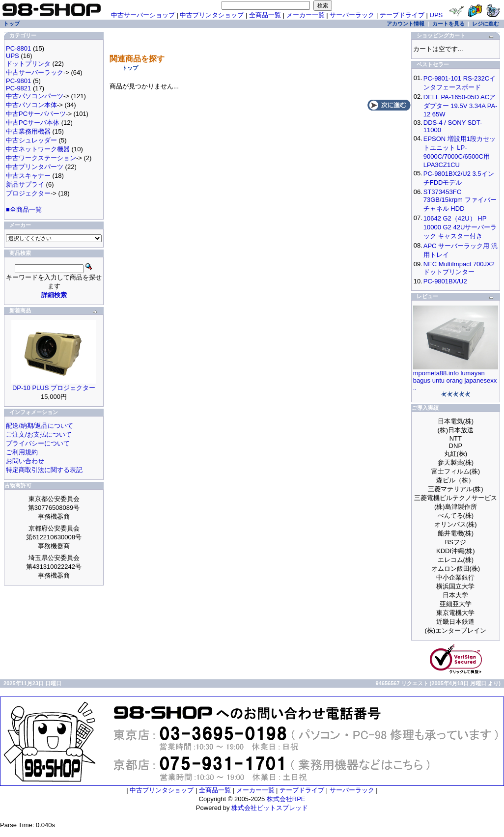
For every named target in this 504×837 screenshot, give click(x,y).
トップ (130, 68)
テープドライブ (402, 15)
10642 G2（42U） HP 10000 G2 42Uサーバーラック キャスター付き (460, 227)
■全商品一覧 (24, 209)
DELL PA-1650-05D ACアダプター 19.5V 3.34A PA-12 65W (461, 106)
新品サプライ (25, 184)
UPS (436, 15)
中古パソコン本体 (31, 105)
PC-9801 (18, 81)
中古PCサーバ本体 (33, 123)
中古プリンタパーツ (35, 167)
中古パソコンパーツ (35, 96)
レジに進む (486, 24)
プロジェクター (28, 193)
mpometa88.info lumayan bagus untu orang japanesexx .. (455, 380)
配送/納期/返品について (40, 426)
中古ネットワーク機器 (38, 149)
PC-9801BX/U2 (445, 281)
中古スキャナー (28, 176)
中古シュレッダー (31, 140)
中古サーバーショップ (143, 15)
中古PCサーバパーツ (36, 114)
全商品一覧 (265, 15)
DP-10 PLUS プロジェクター (54, 388)
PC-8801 (18, 48)
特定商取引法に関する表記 (44, 470)
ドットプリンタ (28, 64)
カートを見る (448, 24)
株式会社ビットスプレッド (270, 808)
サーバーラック (352, 15)
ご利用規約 (22, 452)
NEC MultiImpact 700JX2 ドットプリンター (459, 268)
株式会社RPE (286, 799)
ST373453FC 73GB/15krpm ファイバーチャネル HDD (460, 200)
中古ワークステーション (41, 158)
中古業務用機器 (28, 131)
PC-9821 (18, 88)
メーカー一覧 (306, 15)
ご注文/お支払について (39, 434)
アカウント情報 (406, 24)
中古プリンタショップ (212, 15)
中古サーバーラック (35, 72)
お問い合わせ (25, 461)
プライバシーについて (38, 443)
